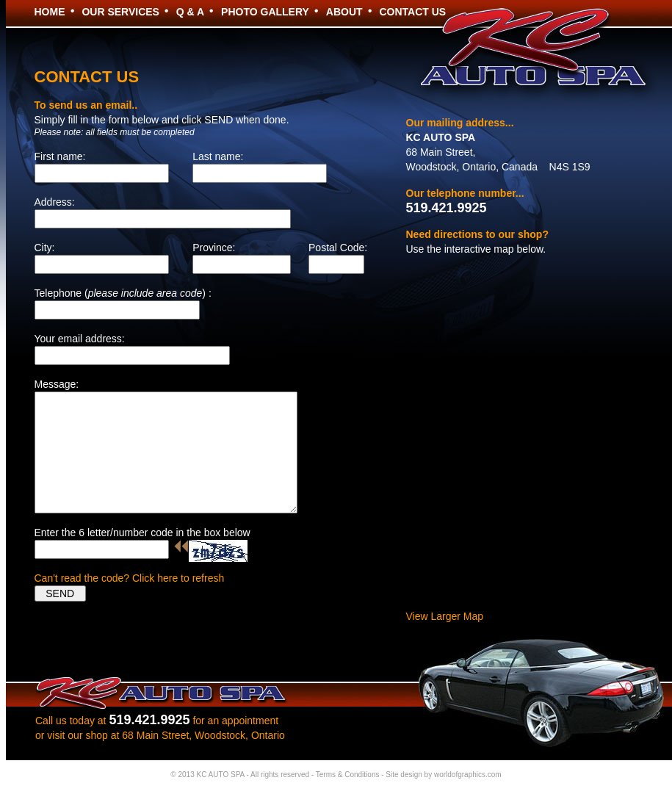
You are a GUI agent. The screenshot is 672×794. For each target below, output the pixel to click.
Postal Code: (338, 248)
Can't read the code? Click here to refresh (130, 578)
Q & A (190, 12)
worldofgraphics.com (468, 775)
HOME (50, 12)
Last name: (218, 156)
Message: (57, 384)
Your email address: (80, 339)
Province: (214, 248)
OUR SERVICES (120, 12)
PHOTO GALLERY (265, 12)
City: (45, 248)
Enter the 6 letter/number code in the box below (142, 533)
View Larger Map (445, 616)
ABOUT (344, 12)
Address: (55, 202)
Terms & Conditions (348, 775)
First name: (60, 156)
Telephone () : (123, 293)
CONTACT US (412, 12)
